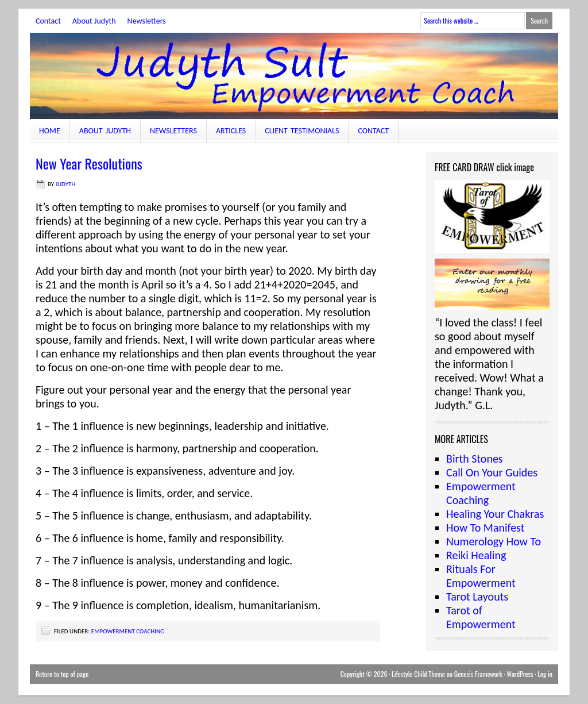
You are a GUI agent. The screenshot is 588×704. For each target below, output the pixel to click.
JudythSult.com (294, 76)
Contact (48, 21)
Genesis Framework (478, 674)
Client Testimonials (302, 131)
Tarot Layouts (477, 597)
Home (50, 131)
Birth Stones (475, 459)
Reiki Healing (476, 555)
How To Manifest (485, 528)
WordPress (520, 674)
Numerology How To (494, 541)
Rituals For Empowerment (481, 576)
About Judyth (94, 21)
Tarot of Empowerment (481, 617)
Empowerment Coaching (128, 631)
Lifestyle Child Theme (418, 674)
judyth (66, 184)
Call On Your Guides (492, 472)
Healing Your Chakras (495, 514)
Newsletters (147, 21)
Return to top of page (62, 674)
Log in (545, 674)
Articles (231, 131)
